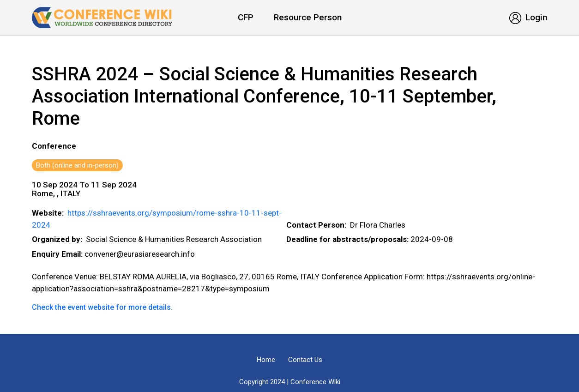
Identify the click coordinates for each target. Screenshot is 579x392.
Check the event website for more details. (102, 307)
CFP (246, 17)
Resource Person (308, 17)
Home (266, 360)
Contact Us (305, 360)
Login (528, 17)
